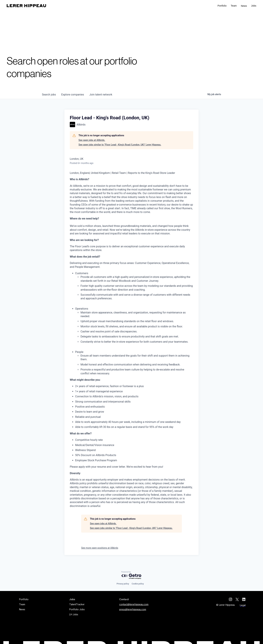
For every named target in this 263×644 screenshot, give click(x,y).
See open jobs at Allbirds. (92, 140)
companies (73, 95)
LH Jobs (74, 614)
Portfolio (222, 6)
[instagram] (230, 599)
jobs (49, 95)
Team (234, 6)
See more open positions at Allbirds (100, 548)
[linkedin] (244, 599)
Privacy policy (123, 584)
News (244, 6)
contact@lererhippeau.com (134, 604)
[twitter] (237, 599)
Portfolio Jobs (77, 609)
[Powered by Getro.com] (131, 575)
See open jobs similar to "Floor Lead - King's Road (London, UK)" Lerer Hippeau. (120, 145)
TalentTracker (77, 604)
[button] (254, 6)
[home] (26, 6)
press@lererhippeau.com (133, 609)
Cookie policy (138, 584)
